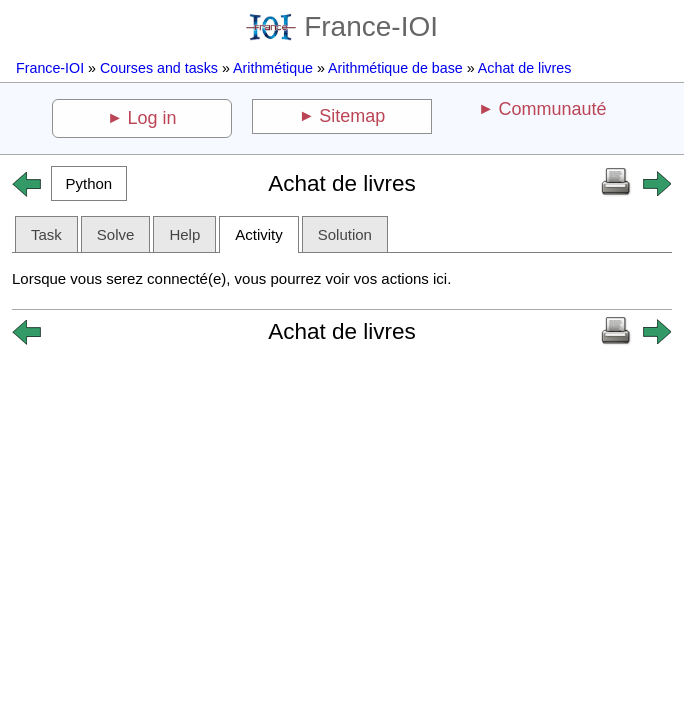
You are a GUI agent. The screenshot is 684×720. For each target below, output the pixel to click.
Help (184, 234)
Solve (116, 234)
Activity (259, 234)
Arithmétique (273, 68)
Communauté (552, 109)
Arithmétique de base (395, 68)
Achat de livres (524, 68)
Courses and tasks (159, 68)
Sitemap (352, 116)
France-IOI (342, 26)
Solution (345, 234)
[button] (89, 183)
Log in (152, 118)
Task (46, 234)
